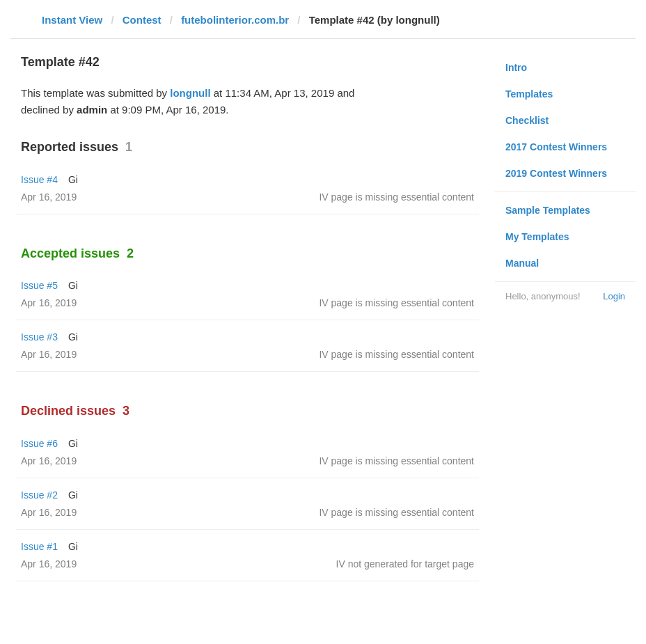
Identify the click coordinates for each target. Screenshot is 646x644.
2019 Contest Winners (556, 173)
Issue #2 (39, 495)
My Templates (537, 237)
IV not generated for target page (405, 564)
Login (614, 296)
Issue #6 (39, 443)
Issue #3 (39, 337)
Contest (142, 20)
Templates (529, 94)
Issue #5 (39, 285)
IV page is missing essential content (396, 197)
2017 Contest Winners (556, 147)
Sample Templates (548, 210)
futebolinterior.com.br (235, 20)
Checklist (527, 120)
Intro (516, 68)
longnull (190, 93)
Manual (522, 263)
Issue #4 (39, 180)
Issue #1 (39, 547)
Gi (73, 180)
